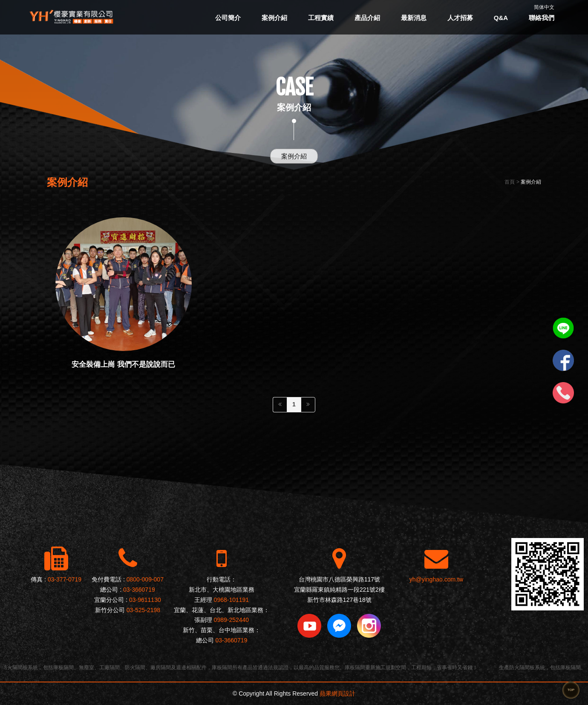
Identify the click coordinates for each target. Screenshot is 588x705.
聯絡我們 (542, 18)
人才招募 (460, 18)
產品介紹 (367, 18)
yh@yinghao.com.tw (436, 579)
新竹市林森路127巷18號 (339, 600)
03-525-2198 (143, 610)
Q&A (501, 18)
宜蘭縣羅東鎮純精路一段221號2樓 (339, 590)
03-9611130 (145, 600)
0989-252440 (232, 620)
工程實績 (321, 18)
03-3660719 (139, 590)
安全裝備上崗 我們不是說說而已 (123, 364)
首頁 (510, 182)
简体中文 (544, 7)
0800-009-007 (145, 579)
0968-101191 (232, 600)
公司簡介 (228, 18)
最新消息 (414, 18)
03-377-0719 (65, 579)
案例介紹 (274, 18)
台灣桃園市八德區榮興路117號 (339, 579)
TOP (571, 690)
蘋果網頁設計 (337, 693)
